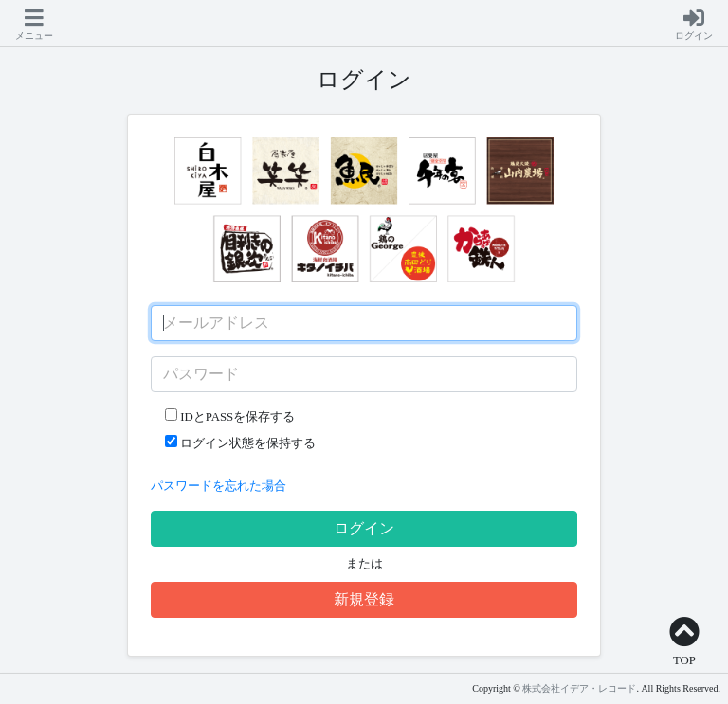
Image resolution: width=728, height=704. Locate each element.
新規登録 (364, 599)
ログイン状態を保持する (240, 442)
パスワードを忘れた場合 (218, 486)
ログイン (364, 528)
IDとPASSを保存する (230, 416)
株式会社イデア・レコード (579, 688)
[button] (34, 26)
